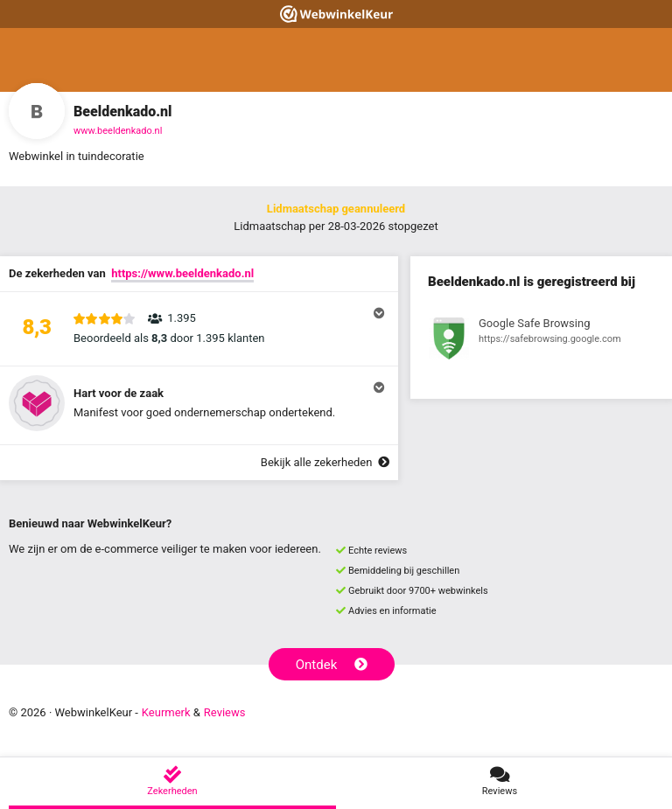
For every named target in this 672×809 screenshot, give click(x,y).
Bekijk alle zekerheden (325, 462)
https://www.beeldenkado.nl (182, 273)
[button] (199, 329)
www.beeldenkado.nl (118, 131)
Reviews (225, 712)
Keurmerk (166, 712)
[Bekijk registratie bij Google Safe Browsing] (541, 341)
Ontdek (332, 665)
